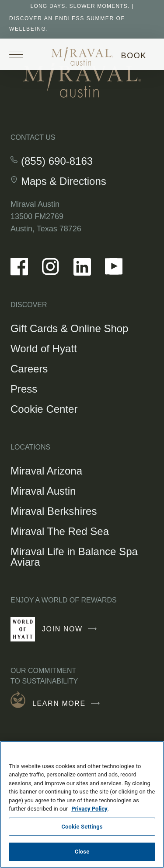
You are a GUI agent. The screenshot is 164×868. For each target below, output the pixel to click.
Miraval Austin (43, 491)
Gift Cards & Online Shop (69, 330)
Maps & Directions (64, 181)
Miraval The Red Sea (60, 531)
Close (82, 852)
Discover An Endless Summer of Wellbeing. (67, 24)
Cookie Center (44, 409)
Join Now (72, 633)
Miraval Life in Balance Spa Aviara (74, 557)
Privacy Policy (89, 809)
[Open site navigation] (19, 54)
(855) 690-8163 (57, 161)
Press (24, 389)
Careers (29, 369)
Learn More (68, 704)
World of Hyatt (44, 349)
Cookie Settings (82, 827)
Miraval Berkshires (54, 511)
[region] (82, 804)
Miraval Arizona (46, 471)
